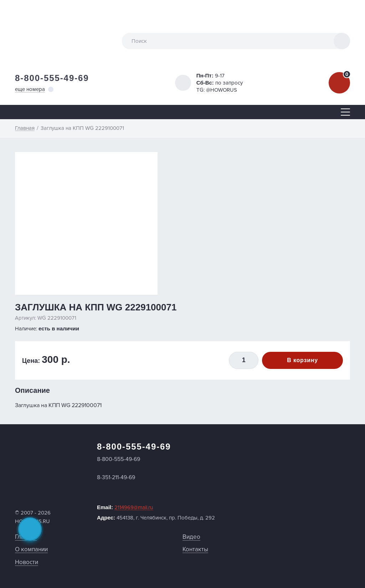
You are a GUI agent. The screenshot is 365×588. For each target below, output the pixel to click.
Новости (27, 562)
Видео (191, 537)
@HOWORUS (222, 90)
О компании (31, 549)
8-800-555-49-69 (52, 78)
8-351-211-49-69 (116, 477)
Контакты (195, 549)
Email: (125, 507)
